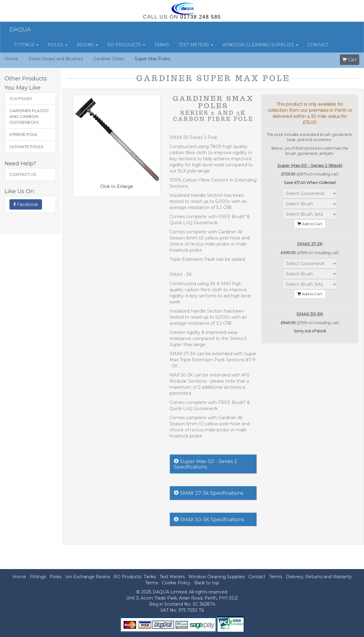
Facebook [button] (26, 204)
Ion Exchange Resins (87, 577)
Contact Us (23, 174)
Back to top (207, 583)
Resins (87, 45)
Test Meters (196, 45)
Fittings (26, 45)
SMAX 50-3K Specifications (209, 520)
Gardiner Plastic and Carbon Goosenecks (29, 116)
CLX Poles (21, 98)
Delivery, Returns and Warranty (319, 577)
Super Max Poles (152, 59)
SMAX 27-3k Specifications (208, 493)
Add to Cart (310, 224)
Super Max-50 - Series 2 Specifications (205, 464)
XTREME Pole (23, 134)
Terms (276, 577)
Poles (58, 45)
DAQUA (20, 30)
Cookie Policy (176, 583)
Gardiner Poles (109, 59)
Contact (318, 45)
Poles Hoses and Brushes (56, 59)
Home (11, 59)
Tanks (162, 45)
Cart (350, 60)
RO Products (126, 45)
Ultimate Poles (26, 147)
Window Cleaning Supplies (260, 45)
